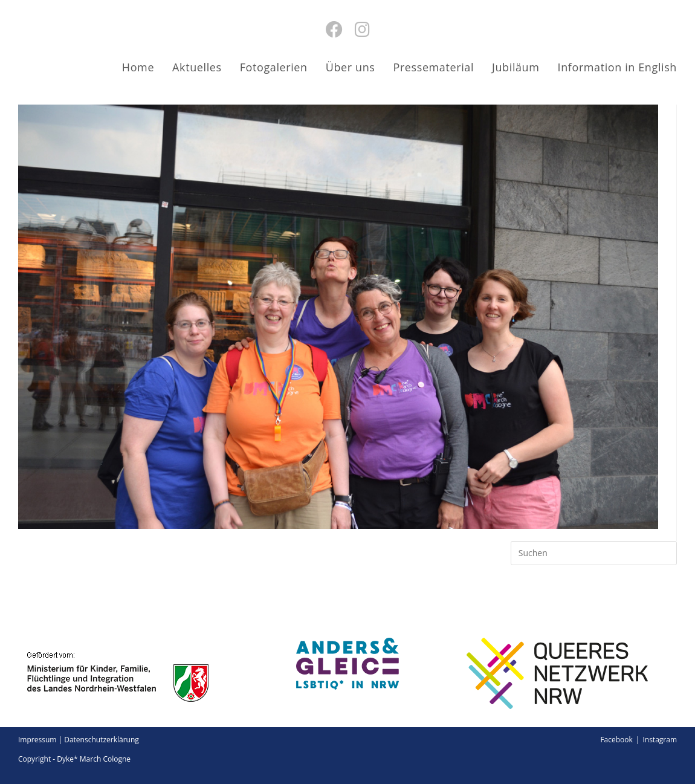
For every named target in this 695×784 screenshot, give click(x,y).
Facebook (616, 740)
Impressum (37, 740)
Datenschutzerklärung (102, 740)
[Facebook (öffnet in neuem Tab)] (334, 29)
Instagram (660, 740)
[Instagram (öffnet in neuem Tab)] (362, 29)
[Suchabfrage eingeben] (594, 553)
